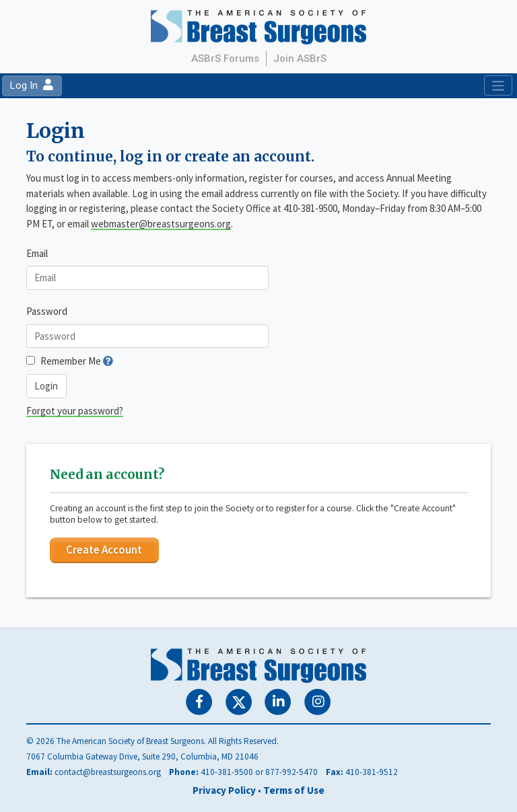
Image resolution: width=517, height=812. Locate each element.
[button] (108, 361)
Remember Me (71, 361)
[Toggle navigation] (498, 85)
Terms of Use (294, 790)
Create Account (104, 550)
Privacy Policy (224, 790)
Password (47, 311)
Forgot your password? (75, 411)
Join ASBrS (300, 59)
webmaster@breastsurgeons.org (161, 224)
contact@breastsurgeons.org (108, 772)
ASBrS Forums (225, 59)
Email (37, 253)
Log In (32, 85)
